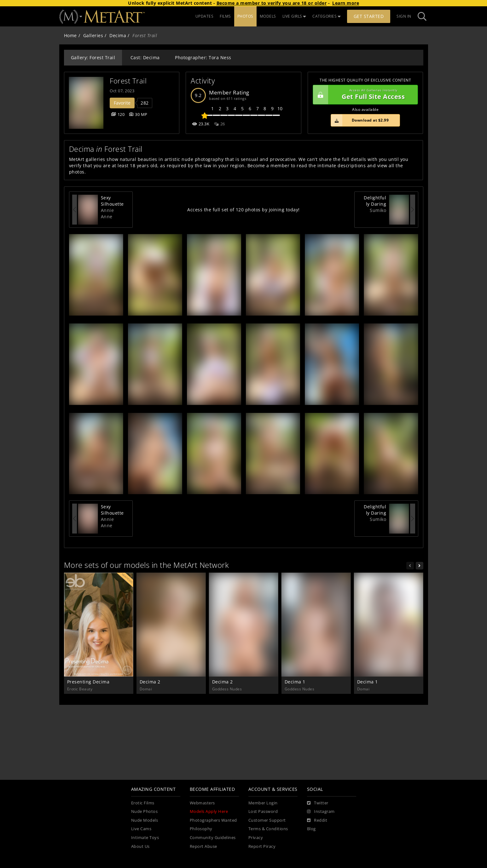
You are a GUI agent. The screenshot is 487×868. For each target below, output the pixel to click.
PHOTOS (245, 16)
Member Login (263, 803)
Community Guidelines (213, 838)
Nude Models (145, 820)
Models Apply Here (209, 811)
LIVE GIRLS (294, 16)
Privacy (256, 838)
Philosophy (201, 829)
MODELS (268, 16)
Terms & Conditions (268, 829)
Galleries (93, 35)
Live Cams (141, 829)
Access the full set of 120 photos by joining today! (243, 210)
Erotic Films (143, 803)
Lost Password (263, 811)
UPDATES (205, 16)
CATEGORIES (327, 16)
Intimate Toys (145, 838)
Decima (118, 35)
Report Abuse (203, 846)
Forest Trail (128, 81)
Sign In (404, 16)
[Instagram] (321, 812)
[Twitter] (318, 803)
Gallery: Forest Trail (93, 57)
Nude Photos (145, 811)
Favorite (122, 103)
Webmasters (202, 803)
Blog (311, 829)
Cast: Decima (145, 57)
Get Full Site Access (364, 95)
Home (70, 35)
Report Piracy (262, 846)
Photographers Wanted (213, 820)
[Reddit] (317, 820)
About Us (140, 846)
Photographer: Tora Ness (203, 57)
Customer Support (267, 820)
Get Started (369, 16)
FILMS (225, 16)
